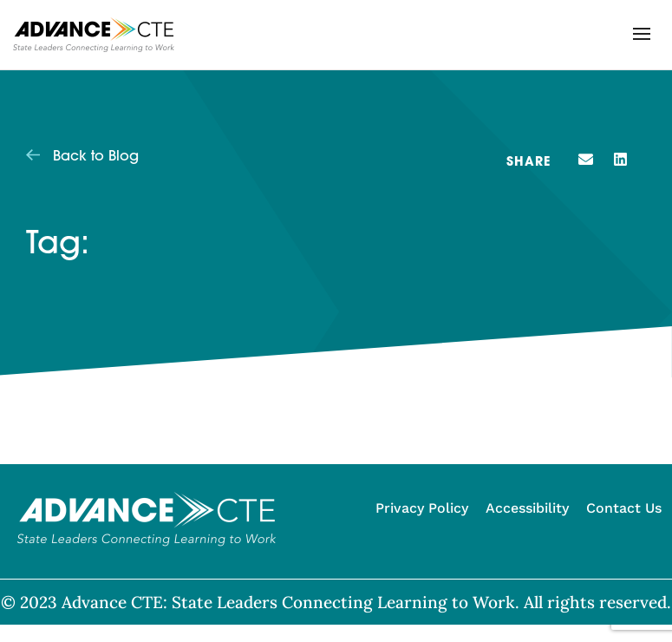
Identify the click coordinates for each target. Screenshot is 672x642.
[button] (642, 34)
